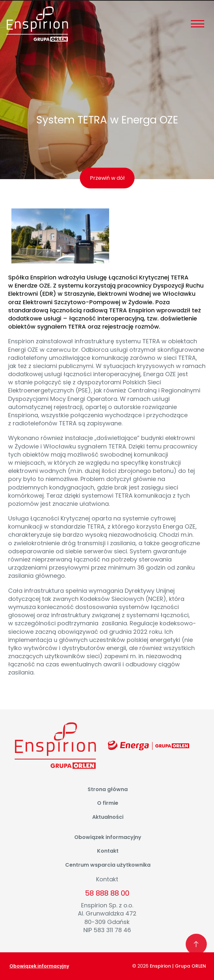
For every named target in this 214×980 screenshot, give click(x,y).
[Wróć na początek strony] (196, 944)
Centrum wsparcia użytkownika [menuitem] (108, 865)
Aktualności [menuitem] (108, 817)
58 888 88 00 (107, 893)
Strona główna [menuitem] (108, 789)
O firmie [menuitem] (108, 803)
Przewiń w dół (107, 178)
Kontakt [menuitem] (108, 851)
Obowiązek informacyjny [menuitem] (108, 837)
